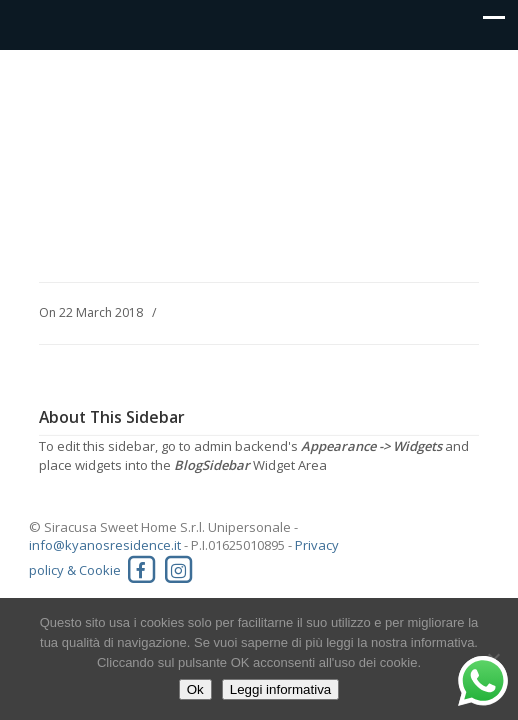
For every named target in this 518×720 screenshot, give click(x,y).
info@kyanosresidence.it (105, 545)
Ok (195, 689)
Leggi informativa (281, 689)
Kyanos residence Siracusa (259, 96)
